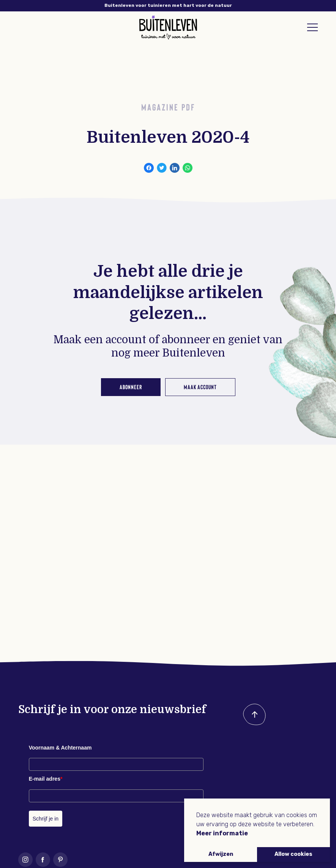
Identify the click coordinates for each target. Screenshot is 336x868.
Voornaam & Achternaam (60, 748)
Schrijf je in (46, 819)
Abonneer (131, 387)
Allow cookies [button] (293, 854)
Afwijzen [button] (221, 854)
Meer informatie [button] (222, 833)
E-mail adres (46, 779)
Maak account (200, 387)
